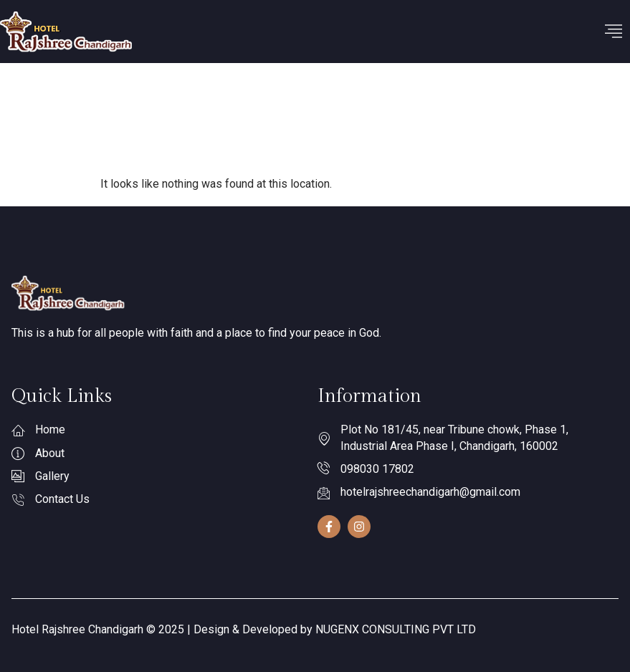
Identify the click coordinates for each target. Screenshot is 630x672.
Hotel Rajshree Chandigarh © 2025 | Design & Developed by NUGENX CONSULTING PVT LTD (244, 629)
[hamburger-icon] (614, 32)
